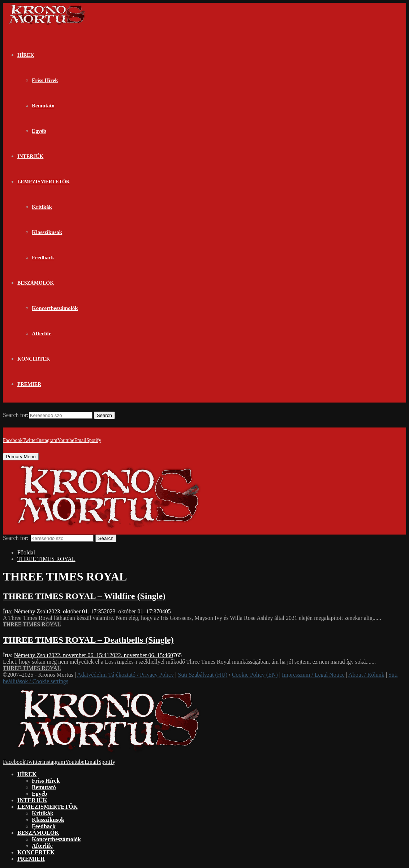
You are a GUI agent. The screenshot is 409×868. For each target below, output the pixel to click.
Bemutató (43, 106)
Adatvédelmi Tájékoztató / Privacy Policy (125, 675)
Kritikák (42, 207)
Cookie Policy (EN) (255, 675)
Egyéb (39, 131)
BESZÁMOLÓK (36, 283)
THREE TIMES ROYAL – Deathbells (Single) (88, 640)
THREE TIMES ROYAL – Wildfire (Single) (84, 596)
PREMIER (29, 384)
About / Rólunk (366, 675)
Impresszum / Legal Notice (313, 675)
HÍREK (26, 55)
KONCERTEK (34, 359)
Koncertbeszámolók (55, 308)
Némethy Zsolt (31, 611)
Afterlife (42, 333)
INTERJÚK (30, 156)
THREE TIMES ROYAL (32, 624)
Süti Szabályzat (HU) (203, 675)
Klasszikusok (47, 232)
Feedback (43, 258)
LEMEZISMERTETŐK (44, 182)
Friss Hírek (45, 80)
